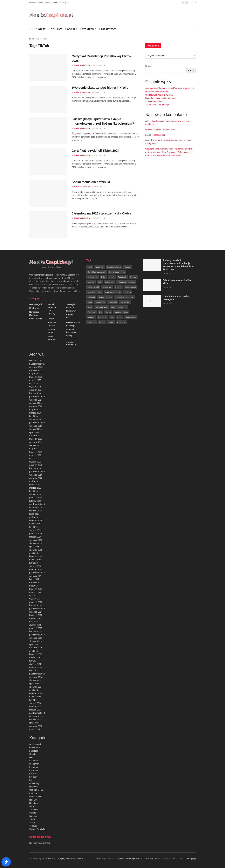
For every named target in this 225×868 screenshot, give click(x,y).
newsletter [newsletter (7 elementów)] (125, 302)
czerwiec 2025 (36, 370)
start (41, 29)
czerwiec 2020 (36, 478)
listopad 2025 (35, 361)
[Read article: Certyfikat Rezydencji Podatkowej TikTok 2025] (48, 68)
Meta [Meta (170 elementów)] (90, 302)
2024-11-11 (97, 92)
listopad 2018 (35, 537)
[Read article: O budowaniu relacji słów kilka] (152, 285)
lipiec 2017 (34, 579)
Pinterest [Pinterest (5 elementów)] (91, 312)
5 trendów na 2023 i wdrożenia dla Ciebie (101, 213)
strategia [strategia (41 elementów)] (91, 322)
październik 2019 (37, 504)
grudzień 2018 (36, 534)
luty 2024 (33, 416)
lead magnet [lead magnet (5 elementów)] (131, 287)
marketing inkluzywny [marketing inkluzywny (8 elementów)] (125, 297)
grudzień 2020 (36, 465)
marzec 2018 (35, 560)
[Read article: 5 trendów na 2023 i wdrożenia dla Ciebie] (48, 225)
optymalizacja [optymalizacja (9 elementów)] (102, 307)
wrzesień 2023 (36, 426)
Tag (38, 39)
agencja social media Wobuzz (71, 859)
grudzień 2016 (36, 602)
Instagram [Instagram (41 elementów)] (107, 287)
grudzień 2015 (36, 628)
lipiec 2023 (34, 432)
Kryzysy (70, 314)
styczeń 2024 (35, 419)
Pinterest (52, 329)
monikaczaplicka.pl (69, 275)
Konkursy (34, 308)
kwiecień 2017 (36, 589)
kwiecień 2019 (36, 520)
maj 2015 (34, 651)
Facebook (52, 307)
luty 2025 (33, 384)
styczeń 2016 (35, 625)
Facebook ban (170, 130)
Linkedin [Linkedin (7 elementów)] (91, 297)
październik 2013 (37, 713)
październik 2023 (37, 423)
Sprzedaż (70, 329)
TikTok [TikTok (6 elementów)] (102, 322)
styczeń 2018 (35, 566)
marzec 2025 (35, 380)
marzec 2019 (35, 524)
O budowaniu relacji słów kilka (159, 95)
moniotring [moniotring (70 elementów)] (100, 302)
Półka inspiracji (36, 319)
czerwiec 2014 (36, 687)
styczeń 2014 (35, 703)
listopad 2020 (35, 468)
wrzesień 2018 (36, 540)
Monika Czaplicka (36, 2)
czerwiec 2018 (36, 550)
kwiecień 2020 (36, 485)
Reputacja (70, 326)
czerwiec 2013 (36, 726)
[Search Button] (195, 29)
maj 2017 (34, 586)
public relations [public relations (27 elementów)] (121, 312)
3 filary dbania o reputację (157, 105)
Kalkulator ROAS (51, 2)
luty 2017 (33, 596)
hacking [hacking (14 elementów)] (91, 282)
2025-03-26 (97, 65)
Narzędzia (34, 312)
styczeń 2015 (35, 664)
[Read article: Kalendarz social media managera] (152, 301)
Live (50, 310)
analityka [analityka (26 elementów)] (100, 267)
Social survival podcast (173, 858)
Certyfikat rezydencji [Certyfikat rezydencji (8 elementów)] (96, 272)
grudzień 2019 (36, 498)
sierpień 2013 (35, 720)
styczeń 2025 (35, 387)
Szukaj (148, 66)
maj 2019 (34, 517)
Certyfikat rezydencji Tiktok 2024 (95, 151)
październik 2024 (37, 396)
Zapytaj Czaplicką (71, 343)
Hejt (68, 317)
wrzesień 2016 (36, 612)
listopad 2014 (35, 671)
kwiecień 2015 (36, 654)
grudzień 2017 (36, 569)
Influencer (70, 307)
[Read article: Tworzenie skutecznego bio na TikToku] (48, 99)
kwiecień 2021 (36, 452)
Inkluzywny (107, 29)
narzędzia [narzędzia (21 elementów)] (113, 302)
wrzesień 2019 (36, 508)
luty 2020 (33, 491)
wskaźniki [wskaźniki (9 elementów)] (121, 322)
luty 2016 (33, 622)
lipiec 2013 (34, 723)
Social (70, 29)
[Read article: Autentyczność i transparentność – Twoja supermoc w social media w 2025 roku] (152, 265)
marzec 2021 (35, 455)
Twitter (51, 336)
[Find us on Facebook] (193, 2)
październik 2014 (37, 674)
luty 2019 (33, 527)
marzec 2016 (35, 618)
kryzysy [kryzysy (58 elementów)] (118, 287)
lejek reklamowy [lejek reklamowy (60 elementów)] (94, 292)
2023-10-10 (97, 187)
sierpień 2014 (35, 680)
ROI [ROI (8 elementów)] (112, 317)
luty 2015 (33, 661)
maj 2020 (34, 481)
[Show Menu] (31, 29)
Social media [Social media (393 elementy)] (131, 317)
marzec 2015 (35, 657)
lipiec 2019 (34, 514)
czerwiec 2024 (36, 406)
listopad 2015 (35, 631)
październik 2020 (37, 472)
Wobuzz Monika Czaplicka (41, 275)
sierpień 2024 (35, 403)
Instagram (52, 322)
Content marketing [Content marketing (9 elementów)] (117, 272)
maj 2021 (34, 449)
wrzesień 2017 (36, 576)
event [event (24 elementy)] (112, 277)
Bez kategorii (36, 304)
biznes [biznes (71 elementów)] (128, 267)
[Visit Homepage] (51, 15)
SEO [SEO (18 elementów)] (119, 317)
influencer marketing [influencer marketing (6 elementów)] (126, 282)
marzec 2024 (35, 413)
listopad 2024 (35, 393)
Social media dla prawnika (91, 182)
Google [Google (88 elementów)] (133, 277)
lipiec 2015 (34, 644)
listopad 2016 (35, 605)
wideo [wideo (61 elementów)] (111, 322)
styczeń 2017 (35, 599)
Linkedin (51, 326)
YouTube (52, 340)
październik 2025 (37, 364)
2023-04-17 (97, 218)
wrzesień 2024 (36, 400)
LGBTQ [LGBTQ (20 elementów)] (128, 292)
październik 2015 (37, 635)
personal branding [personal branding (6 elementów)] (119, 307)
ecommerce (71, 332)
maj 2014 (34, 690)
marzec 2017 (35, 592)
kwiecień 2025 (36, 377)
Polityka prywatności (135, 858)
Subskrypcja (65, 2)
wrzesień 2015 (36, 638)
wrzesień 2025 (36, 367)
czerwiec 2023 (36, 436)
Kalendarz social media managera (161, 98)
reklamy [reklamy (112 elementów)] (91, 317)
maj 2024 (34, 410)
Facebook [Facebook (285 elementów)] (122, 277)
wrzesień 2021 (36, 442)
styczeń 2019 (35, 530)
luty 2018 (33, 563)
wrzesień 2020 (36, 475)
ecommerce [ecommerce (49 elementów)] (93, 277)
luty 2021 (33, 459)
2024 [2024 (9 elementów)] (90, 267)
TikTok (44, 39)
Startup (69, 336)
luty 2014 (33, 700)
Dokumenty (101, 858)
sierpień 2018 (35, 543)
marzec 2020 (35, 488)
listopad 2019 (35, 501)
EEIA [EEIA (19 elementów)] (103, 277)
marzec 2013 (35, 729)
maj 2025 (34, 374)
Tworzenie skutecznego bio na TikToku (100, 88)
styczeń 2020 (35, 494)
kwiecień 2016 (36, 615)
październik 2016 (37, 609)
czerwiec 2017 (36, 582)
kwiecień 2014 (36, 693)
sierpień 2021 (35, 445)
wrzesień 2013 (36, 716)
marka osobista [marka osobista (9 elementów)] (105, 297)
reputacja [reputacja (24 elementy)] (102, 317)
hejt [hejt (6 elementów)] (100, 282)
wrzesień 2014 (36, 677)
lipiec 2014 (34, 684)
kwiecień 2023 (36, 439)
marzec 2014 (35, 697)
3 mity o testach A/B (154, 101)
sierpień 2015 (35, 641)
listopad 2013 (35, 710)
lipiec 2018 (34, 547)
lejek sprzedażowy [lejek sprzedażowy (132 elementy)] (113, 292)
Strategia (87, 29)
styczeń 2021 (35, 462)
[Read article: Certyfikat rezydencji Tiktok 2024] (48, 162)
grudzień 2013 (36, 706)
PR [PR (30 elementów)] (100, 312)
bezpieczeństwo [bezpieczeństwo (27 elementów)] (114, 267)
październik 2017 (37, 573)
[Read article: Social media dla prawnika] (48, 193)
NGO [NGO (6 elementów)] (90, 307)
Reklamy (55, 29)
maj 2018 (34, 553)
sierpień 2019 (35, 511)
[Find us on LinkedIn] (195, 2)
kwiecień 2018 (36, 556)
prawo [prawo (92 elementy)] (108, 312)
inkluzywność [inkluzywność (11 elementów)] (93, 287)
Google (51, 319)
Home (32, 39)
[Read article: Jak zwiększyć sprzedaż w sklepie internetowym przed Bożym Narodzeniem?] (48, 131)
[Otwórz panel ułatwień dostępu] (6, 862)
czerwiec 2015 (36, 648)
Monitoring (34, 315)
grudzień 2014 (36, 667)
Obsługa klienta (73, 322)
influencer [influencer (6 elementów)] (109, 282)
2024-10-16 (97, 128)
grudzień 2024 (36, 390)
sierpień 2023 (35, 429)
